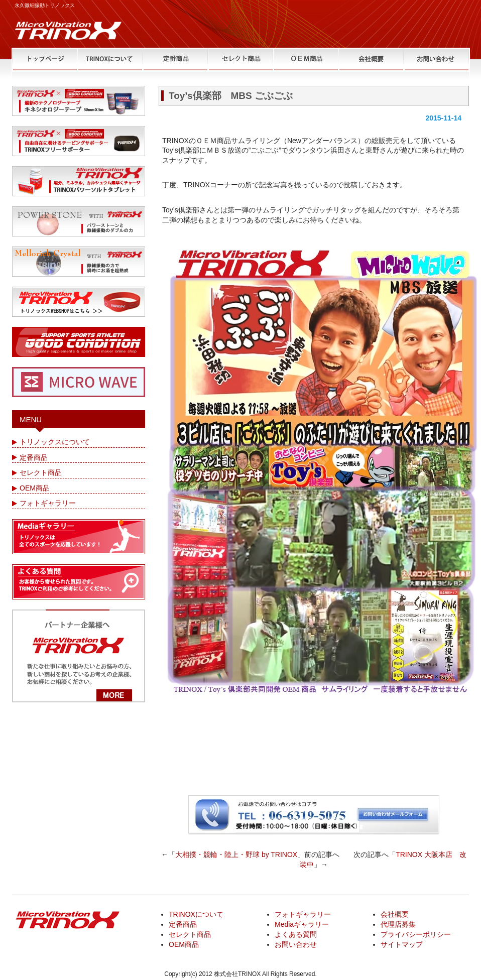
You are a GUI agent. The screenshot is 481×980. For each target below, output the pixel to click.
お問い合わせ (296, 944)
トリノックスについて (55, 442)
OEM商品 (35, 488)
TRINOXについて (196, 914)
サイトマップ (402, 944)
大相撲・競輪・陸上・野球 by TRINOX (236, 854)
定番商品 (34, 457)
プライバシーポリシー (416, 934)
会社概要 (395, 914)
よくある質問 (296, 934)
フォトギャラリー (48, 503)
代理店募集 (398, 924)
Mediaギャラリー (302, 924)
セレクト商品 (41, 472)
